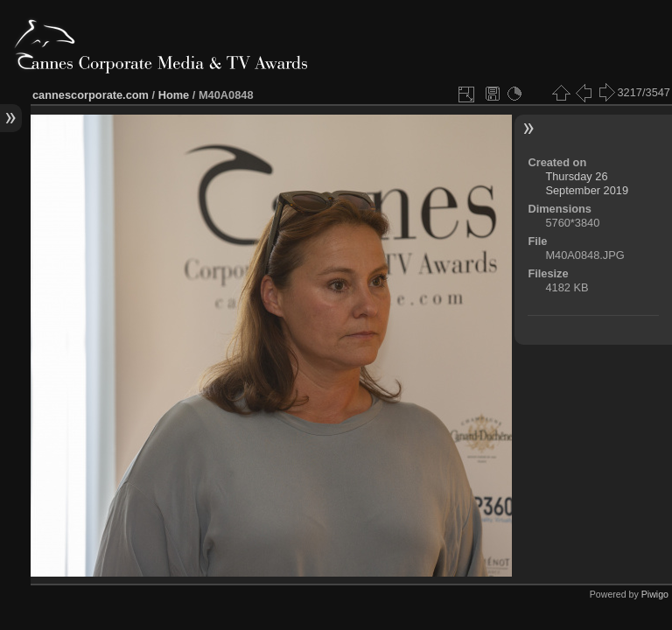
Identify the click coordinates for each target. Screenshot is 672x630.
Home (174, 95)
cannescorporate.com (91, 95)
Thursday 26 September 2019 (587, 183)
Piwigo (655, 594)
